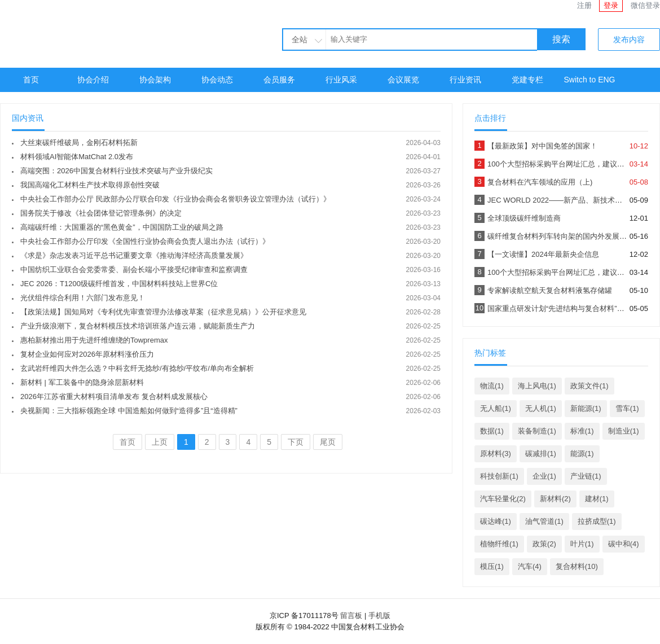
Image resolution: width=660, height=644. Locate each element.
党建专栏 (527, 80)
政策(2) (544, 544)
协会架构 (155, 80)
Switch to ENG (589, 80)
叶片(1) (582, 544)
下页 (296, 442)
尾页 (328, 442)
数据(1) (492, 431)
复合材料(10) (577, 566)
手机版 (379, 615)
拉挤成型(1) (597, 521)
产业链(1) (586, 476)
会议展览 (403, 80)
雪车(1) (627, 408)
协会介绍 (93, 80)
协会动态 (217, 80)
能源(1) (582, 454)
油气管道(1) (544, 521)
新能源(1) (586, 408)
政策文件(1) (589, 386)
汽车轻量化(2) (503, 499)
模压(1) (492, 566)
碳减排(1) (541, 454)
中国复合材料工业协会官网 (102, 32)
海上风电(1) (537, 386)
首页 (31, 80)
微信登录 (645, 5)
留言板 (351, 615)
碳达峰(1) (496, 521)
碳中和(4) (624, 544)
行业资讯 (465, 80)
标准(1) (582, 431)
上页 (160, 442)
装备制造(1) (537, 431)
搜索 (561, 39)
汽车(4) (530, 566)
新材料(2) (555, 499)
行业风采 (341, 80)
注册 (584, 5)
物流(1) (492, 386)
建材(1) (597, 499)
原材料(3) (496, 454)
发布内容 (629, 40)
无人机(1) (541, 408)
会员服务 (279, 80)
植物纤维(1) (499, 544)
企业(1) (544, 476)
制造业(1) (624, 431)
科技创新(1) (499, 476)
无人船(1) (496, 408)
